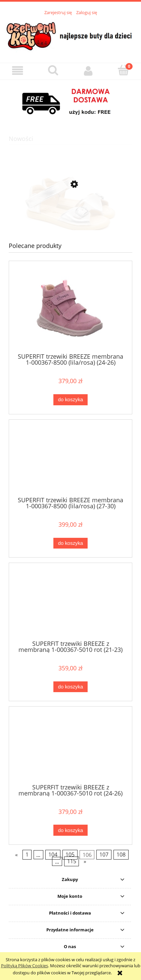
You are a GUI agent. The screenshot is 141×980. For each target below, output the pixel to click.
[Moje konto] (88, 71)
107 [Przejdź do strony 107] (104, 855)
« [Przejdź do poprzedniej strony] (16, 855)
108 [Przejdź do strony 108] (121, 855)
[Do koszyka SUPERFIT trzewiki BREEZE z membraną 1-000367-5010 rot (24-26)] (70, 830)
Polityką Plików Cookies (25, 966)
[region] (70, 102)
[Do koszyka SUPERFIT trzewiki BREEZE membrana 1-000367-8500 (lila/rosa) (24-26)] (70, 400)
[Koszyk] (123, 70)
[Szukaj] (53, 70)
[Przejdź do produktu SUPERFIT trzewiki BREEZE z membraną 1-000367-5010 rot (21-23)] (70, 604)
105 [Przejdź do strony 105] (70, 855)
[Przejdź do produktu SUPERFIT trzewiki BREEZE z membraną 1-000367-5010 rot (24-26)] (70, 747)
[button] (18, 71)
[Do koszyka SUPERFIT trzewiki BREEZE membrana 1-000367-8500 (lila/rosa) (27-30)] (70, 543)
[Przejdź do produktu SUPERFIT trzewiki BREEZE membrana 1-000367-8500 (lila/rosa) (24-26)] (70, 309)
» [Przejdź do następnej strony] (85, 862)
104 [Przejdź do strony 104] (53, 855)
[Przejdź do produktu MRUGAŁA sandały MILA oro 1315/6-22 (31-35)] (70, 216)
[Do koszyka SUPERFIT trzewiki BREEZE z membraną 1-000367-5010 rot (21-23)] (70, 687)
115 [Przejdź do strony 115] (72, 862)
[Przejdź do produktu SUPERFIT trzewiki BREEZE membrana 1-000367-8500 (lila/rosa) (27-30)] (70, 460)
